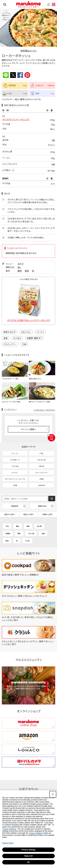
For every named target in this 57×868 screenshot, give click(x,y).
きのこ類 (31, 533)
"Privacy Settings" (9, 829)
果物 (7, 541)
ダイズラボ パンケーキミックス (16, 119)
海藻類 (8, 533)
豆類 (43, 533)
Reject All (28, 856)
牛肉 (7, 526)
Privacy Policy (8, 843)
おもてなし (26, 332)
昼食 (6, 338)
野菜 (27, 271)
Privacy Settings (28, 850)
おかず (21, 264)
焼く (19, 267)
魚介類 (39, 526)
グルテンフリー (10, 344)
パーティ (40, 332)
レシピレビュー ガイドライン (44, 410)
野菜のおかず (10, 332)
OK (28, 862)
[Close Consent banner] (53, 794)
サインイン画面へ (29, 429)
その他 (27, 541)
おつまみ (17, 338)
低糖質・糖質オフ (34, 338)
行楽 (24, 344)
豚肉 (20, 271)
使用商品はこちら (28, 51)
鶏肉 (28, 526)
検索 (5, 4)
